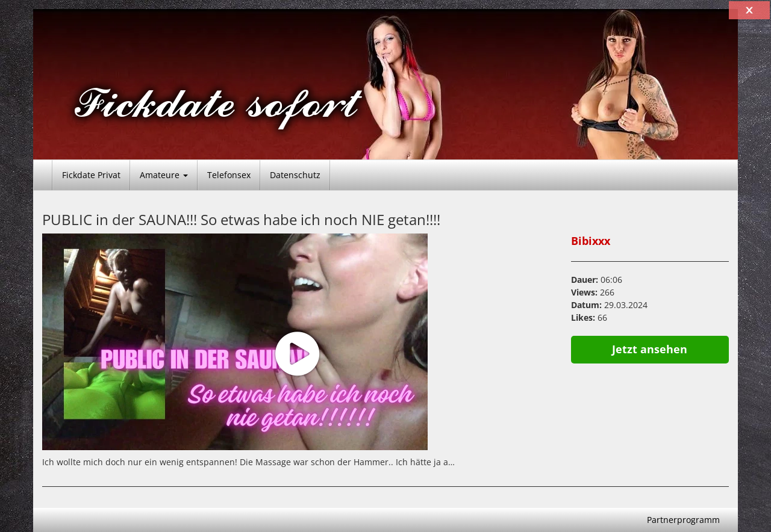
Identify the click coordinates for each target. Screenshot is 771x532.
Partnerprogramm (683, 520)
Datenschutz (295, 175)
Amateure (164, 175)
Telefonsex (229, 175)
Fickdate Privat (91, 175)
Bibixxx (591, 241)
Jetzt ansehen (650, 349)
